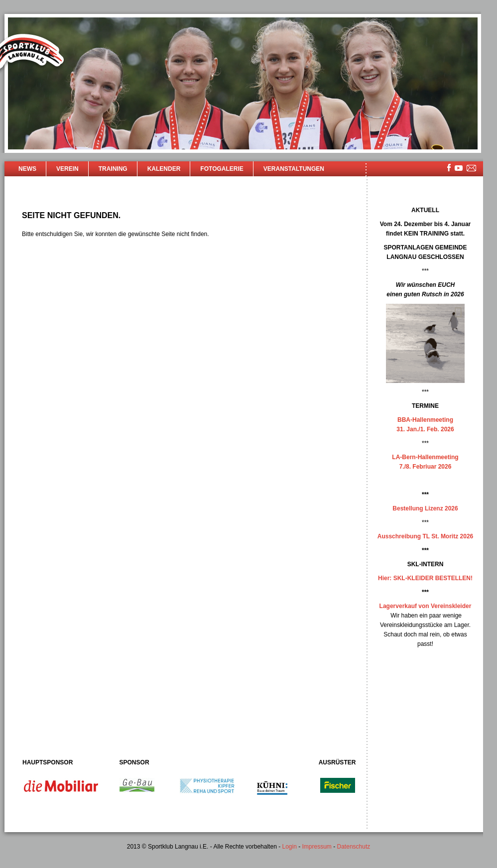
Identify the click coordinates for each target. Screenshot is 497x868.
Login (289, 847)
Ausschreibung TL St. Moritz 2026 (425, 536)
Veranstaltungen (294, 169)
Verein (67, 169)
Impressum (317, 847)
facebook (449, 168)
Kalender (164, 169)
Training (113, 169)
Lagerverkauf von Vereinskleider (426, 606)
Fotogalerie (222, 169)
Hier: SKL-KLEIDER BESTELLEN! (425, 578)
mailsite (472, 169)
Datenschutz (354, 847)
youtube (459, 168)
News (27, 169)
